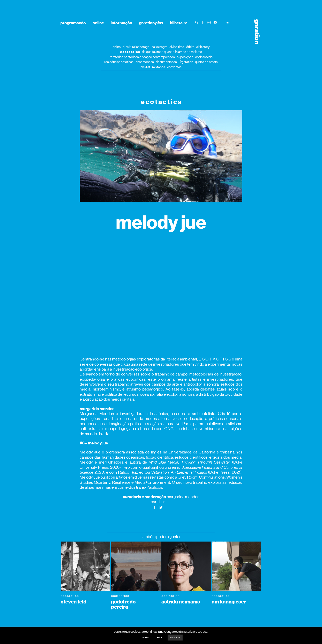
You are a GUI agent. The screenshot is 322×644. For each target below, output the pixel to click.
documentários (166, 62)
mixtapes (159, 67)
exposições (185, 57)
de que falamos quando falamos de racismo (172, 52)
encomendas (145, 62)
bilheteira (179, 23)
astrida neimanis (181, 602)
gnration (151, 23)
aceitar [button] (145, 638)
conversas (174, 67)
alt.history (203, 47)
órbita (190, 47)
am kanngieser (229, 602)
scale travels (204, 57)
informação (121, 23)
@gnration (186, 62)
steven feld (74, 602)
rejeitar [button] (159, 638)
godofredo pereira (123, 604)
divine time (177, 47)
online (98, 23)
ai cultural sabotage (136, 47)
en (228, 22)
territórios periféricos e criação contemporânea (142, 57)
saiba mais (175, 638)
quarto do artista (206, 62)
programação (73, 23)
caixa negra (159, 47)
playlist (145, 67)
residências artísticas (119, 62)
